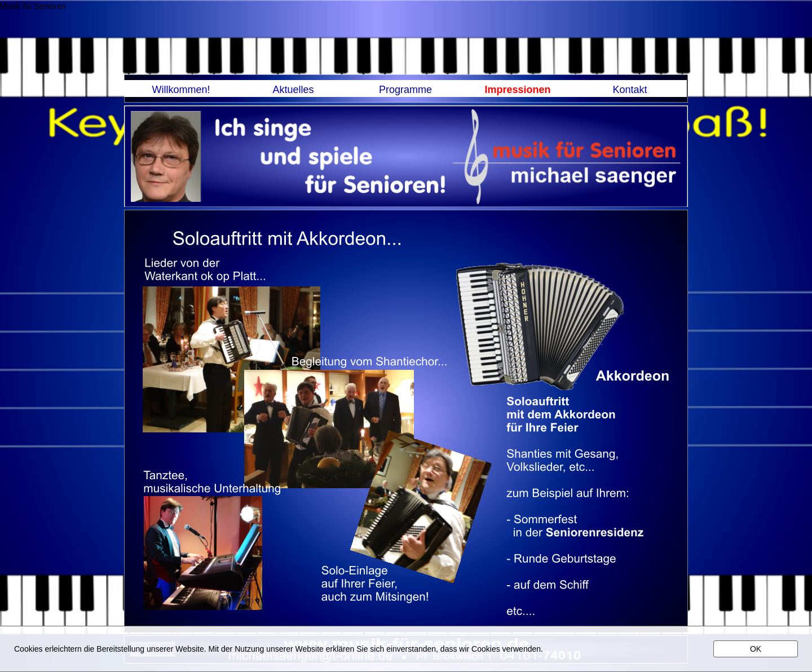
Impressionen (517, 90)
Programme (405, 90)
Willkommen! (181, 90)
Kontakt (630, 90)
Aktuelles (293, 90)
